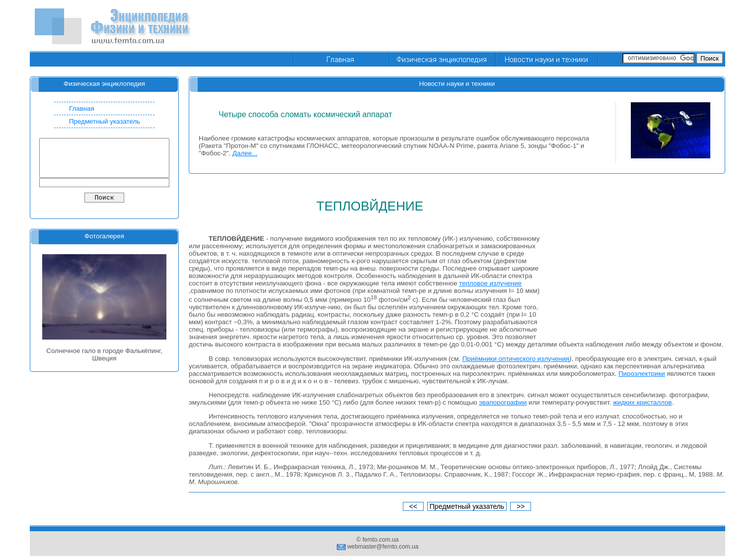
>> (521, 506)
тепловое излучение (490, 283)
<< (413, 506)
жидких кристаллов (642, 402)
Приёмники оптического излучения (516, 359)
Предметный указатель (105, 121)
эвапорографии (503, 402)
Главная (82, 108)
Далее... (245, 153)
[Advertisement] (544, 26)
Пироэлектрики (642, 374)
